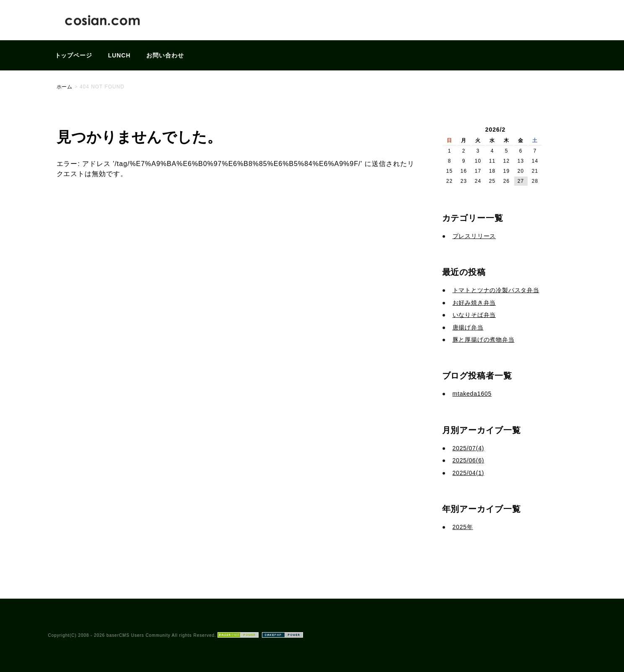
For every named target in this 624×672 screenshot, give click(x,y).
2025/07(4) (469, 448)
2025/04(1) (469, 473)
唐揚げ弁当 (468, 327)
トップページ (74, 55)
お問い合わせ (165, 55)
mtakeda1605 (472, 394)
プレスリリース (474, 236)
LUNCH (119, 55)
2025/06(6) (469, 460)
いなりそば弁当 (474, 315)
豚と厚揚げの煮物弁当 (484, 340)
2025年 (463, 527)
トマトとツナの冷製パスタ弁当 (496, 290)
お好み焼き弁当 (474, 303)
